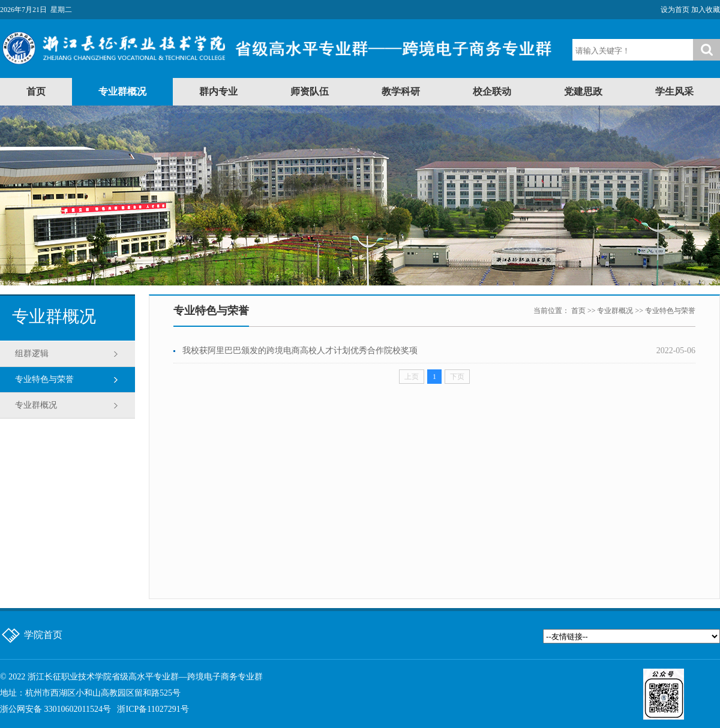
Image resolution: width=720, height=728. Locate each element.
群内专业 (218, 91)
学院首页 (43, 635)
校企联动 (492, 91)
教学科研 (401, 91)
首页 (36, 91)
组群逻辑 (32, 354)
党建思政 (583, 91)
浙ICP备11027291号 (153, 709)
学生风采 (674, 91)
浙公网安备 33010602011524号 (55, 709)
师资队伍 (310, 91)
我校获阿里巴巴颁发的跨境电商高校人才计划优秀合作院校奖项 (300, 351)
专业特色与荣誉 (44, 379)
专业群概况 (122, 91)
